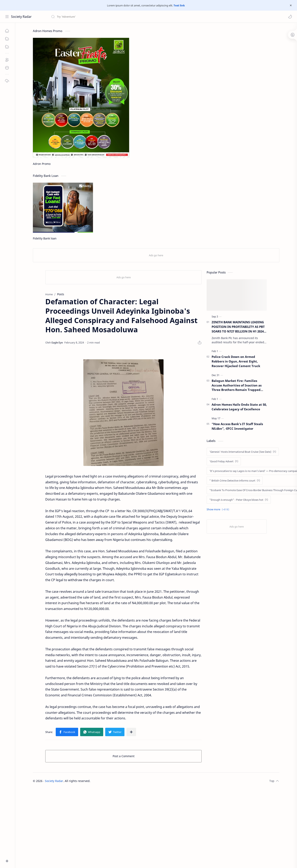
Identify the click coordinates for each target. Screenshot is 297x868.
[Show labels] (219, 509)
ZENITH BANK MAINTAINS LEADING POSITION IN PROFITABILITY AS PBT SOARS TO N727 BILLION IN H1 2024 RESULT (238, 327)
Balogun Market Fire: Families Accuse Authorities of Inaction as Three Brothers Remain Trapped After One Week (237, 385)
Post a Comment (124, 756)
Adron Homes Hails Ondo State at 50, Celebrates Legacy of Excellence (239, 407)
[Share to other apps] (131, 732)
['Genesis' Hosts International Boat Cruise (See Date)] (243, 452)
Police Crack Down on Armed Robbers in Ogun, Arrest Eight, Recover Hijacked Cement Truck (236, 361)
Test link (179, 5)
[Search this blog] (83, 17)
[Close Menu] (291, 5)
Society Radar (21, 17)
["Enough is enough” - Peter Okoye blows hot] (239, 500)
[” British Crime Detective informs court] (235, 481)
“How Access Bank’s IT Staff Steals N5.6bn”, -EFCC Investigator (237, 426)
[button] (290, 17)
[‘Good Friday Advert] (224, 461)
